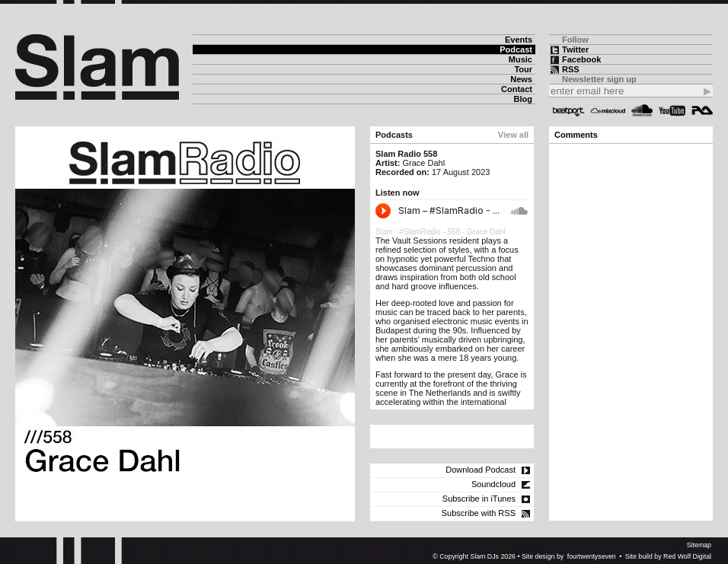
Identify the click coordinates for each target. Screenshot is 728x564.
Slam (384, 232)
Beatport (569, 110)
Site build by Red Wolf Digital (668, 556)
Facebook (581, 59)
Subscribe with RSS (479, 513)
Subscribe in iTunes (479, 499)
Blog (523, 99)
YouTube (672, 110)
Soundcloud (642, 110)
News (521, 79)
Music (520, 59)
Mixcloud (608, 110)
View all (513, 135)
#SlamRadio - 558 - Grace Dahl (452, 232)
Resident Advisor (702, 110)
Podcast (516, 49)
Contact (517, 89)
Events (519, 40)
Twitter (575, 49)
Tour (523, 69)
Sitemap (699, 545)
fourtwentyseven (592, 556)
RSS (571, 69)
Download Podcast (481, 470)
